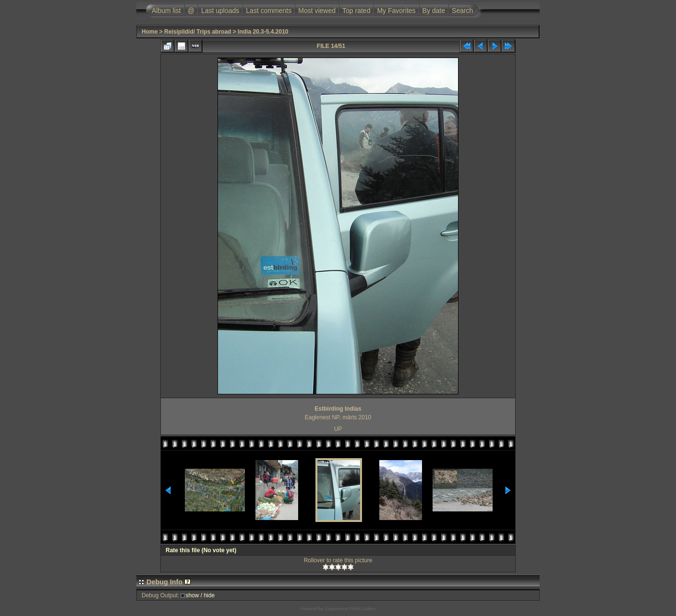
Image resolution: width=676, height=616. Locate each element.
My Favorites (396, 11)
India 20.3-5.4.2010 (263, 32)
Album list (166, 11)
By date (434, 11)
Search (462, 11)
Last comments (269, 11)
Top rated (356, 11)
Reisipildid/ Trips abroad (198, 32)
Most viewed (317, 11)
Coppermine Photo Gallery (350, 609)
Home (150, 32)
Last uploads (220, 11)
